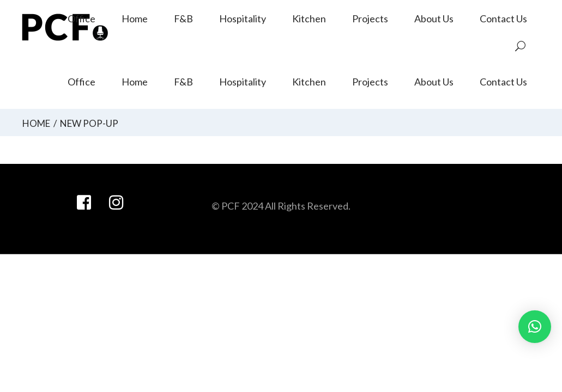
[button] (535, 327)
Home (36, 123)
